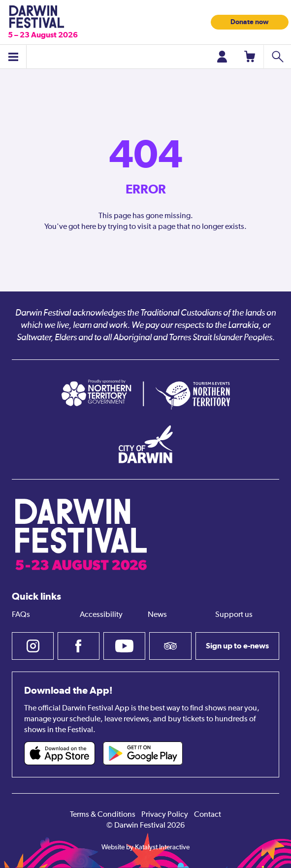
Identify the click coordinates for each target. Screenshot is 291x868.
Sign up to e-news (237, 646)
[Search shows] (277, 57)
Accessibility (101, 615)
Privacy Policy (165, 815)
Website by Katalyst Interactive (145, 847)
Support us (234, 615)
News (157, 615)
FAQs (21, 615)
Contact (208, 815)
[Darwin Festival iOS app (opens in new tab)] (60, 753)
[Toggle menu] (13, 57)
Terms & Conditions (103, 815)
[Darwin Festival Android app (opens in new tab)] (143, 753)
